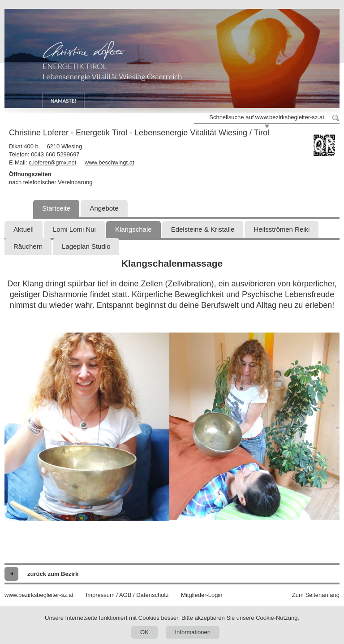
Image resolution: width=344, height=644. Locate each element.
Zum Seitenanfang (316, 595)
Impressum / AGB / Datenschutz (127, 595)
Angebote (104, 208)
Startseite (56, 208)
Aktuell (24, 229)
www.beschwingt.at (110, 162)
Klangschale (133, 229)
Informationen (193, 632)
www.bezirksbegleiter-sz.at (39, 595)
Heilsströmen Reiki (282, 229)
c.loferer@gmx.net (52, 162)
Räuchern (28, 246)
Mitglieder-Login (202, 595)
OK (144, 632)
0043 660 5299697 (55, 154)
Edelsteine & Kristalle (203, 229)
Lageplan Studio (86, 246)
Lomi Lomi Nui (74, 229)
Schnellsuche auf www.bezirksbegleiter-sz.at (267, 117)
